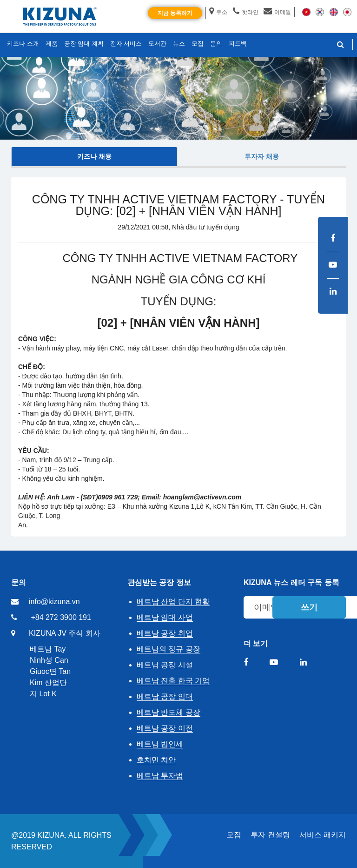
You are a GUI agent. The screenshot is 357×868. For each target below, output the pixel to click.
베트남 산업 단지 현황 (173, 602)
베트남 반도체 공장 (169, 712)
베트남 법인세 (160, 744)
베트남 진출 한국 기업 (173, 681)
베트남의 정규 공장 (169, 649)
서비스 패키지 (323, 835)
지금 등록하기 (175, 13)
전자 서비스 (126, 44)
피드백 (238, 44)
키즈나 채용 (94, 156)
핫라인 (246, 12)
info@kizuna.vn (54, 602)
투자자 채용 (262, 156)
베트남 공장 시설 (165, 665)
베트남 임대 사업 (165, 617)
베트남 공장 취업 (165, 633)
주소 (218, 12)
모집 (234, 835)
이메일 (277, 12)
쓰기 (309, 607)
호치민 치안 (156, 760)
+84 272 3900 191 (61, 617)
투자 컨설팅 (270, 835)
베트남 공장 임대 (165, 696)
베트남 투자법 (160, 776)
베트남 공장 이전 (165, 728)
